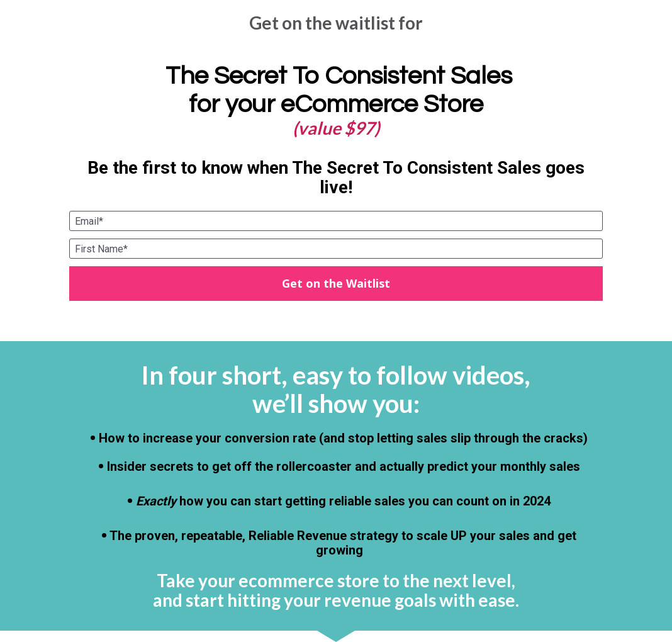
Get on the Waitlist (336, 283)
